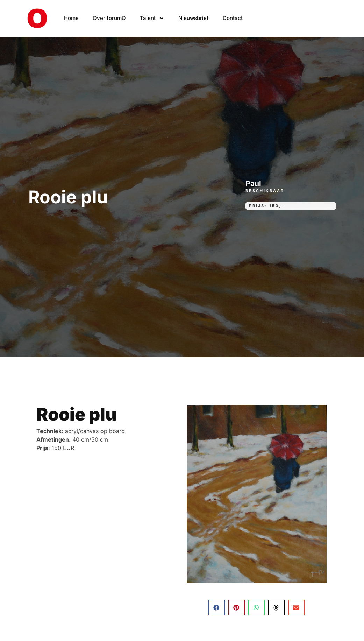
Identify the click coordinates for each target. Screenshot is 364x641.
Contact (233, 18)
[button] (217, 608)
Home (71, 18)
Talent (152, 18)
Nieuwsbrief (194, 18)
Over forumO (109, 18)
